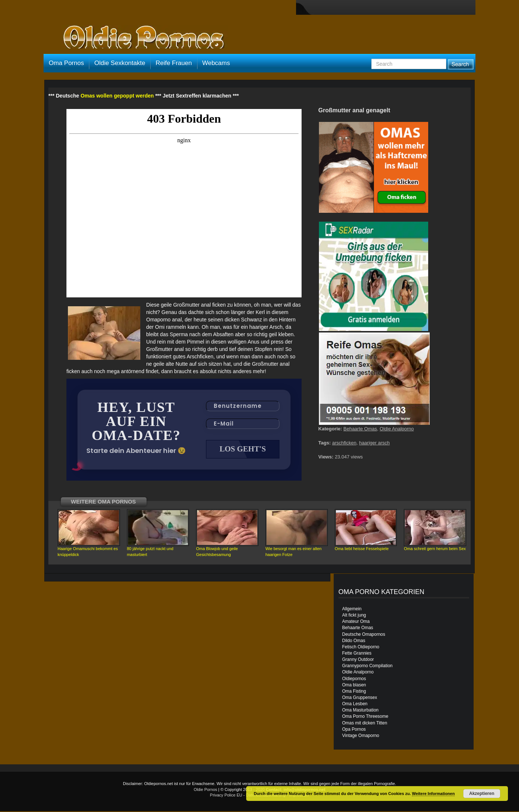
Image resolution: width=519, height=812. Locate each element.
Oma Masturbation (360, 711)
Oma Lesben (355, 704)
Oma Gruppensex (360, 698)
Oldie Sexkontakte (120, 63)
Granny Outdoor (358, 660)
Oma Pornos (66, 63)
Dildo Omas (354, 641)
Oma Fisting (354, 692)
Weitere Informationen (433, 794)
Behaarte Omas (360, 429)
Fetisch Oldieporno (361, 648)
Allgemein (352, 610)
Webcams (216, 63)
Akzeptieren (482, 794)
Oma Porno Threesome (365, 717)
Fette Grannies (357, 654)
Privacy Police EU (226, 796)
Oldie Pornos (206, 790)
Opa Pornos (354, 730)
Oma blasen (354, 686)
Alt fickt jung (354, 616)
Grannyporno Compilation (367, 666)
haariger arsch (374, 443)
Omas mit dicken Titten (365, 724)
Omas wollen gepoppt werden (117, 96)
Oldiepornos (354, 679)
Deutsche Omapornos (364, 635)
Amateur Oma (356, 622)
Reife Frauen (173, 63)
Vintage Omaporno (361, 736)
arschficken (344, 443)
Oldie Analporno (397, 429)
